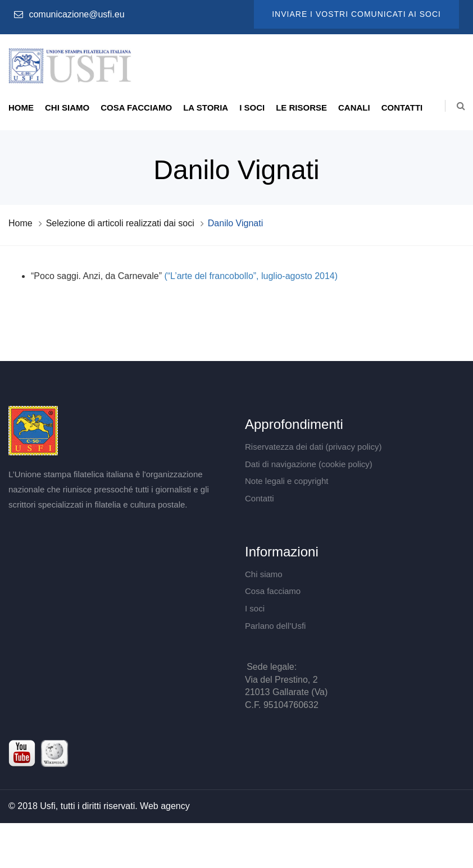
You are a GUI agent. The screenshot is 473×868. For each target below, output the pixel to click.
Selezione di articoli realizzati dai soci (120, 223)
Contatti (402, 108)
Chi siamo (67, 108)
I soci (252, 108)
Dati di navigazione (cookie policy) (309, 464)
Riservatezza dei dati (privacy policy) (313, 447)
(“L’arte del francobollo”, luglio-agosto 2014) (250, 276)
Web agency (165, 806)
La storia (206, 108)
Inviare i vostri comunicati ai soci (356, 14)
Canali (354, 108)
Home (21, 108)
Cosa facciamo (136, 108)
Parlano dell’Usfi (275, 626)
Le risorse (301, 108)
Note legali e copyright (286, 481)
